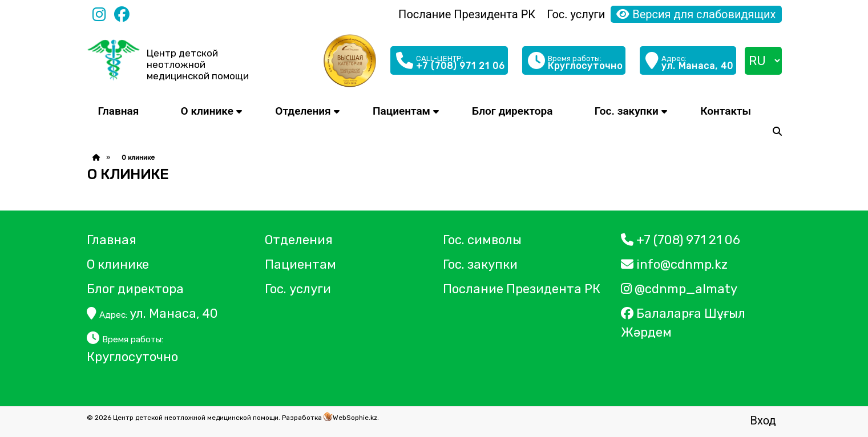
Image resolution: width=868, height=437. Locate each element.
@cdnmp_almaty (679, 289)
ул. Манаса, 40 (152, 313)
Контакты (726, 111)
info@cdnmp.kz (674, 264)
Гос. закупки (627, 111)
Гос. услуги (576, 14)
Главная (119, 111)
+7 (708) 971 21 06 (681, 240)
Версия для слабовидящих (696, 14)
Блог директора (512, 111)
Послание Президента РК (467, 14)
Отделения (303, 111)
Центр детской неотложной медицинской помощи (198, 64)
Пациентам (401, 111)
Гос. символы (482, 240)
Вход (763, 420)
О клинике (207, 111)
